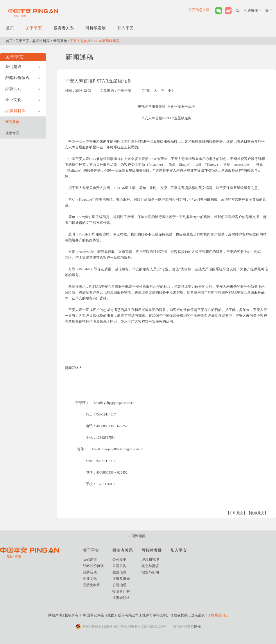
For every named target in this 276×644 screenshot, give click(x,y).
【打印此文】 (236, 513)
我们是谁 (23, 67)
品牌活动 (23, 89)
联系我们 (218, 615)
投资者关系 (64, 28)
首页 (10, 28)
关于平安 (34, 28)
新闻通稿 (12, 122)
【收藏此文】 (257, 513)
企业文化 (23, 100)
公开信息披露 (199, 10)
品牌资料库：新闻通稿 (50, 41)
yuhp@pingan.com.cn (119, 403)
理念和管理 (150, 560)
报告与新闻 (150, 572)
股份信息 (119, 572)
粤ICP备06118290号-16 (100, 627)
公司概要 (119, 560)
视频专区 (12, 133)
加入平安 (126, 28)
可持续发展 (96, 28)
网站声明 (55, 615)
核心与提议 (150, 566)
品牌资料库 (23, 111)
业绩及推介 (121, 579)
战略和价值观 (23, 78)
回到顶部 (139, 536)
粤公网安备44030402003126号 (143, 627)
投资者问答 (121, 591)
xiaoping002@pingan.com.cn (123, 449)
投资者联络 (121, 598)
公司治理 (119, 585)
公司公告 (119, 566)
